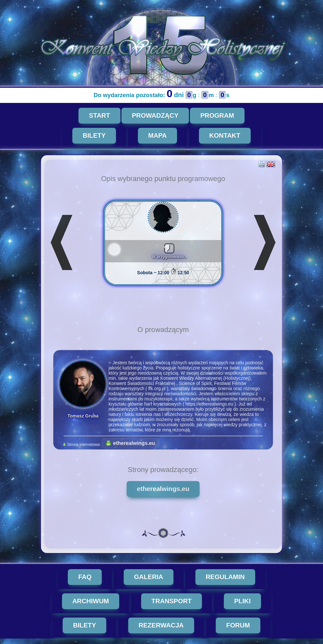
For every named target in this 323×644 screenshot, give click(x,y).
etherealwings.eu (133, 443)
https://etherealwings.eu (212, 404)
